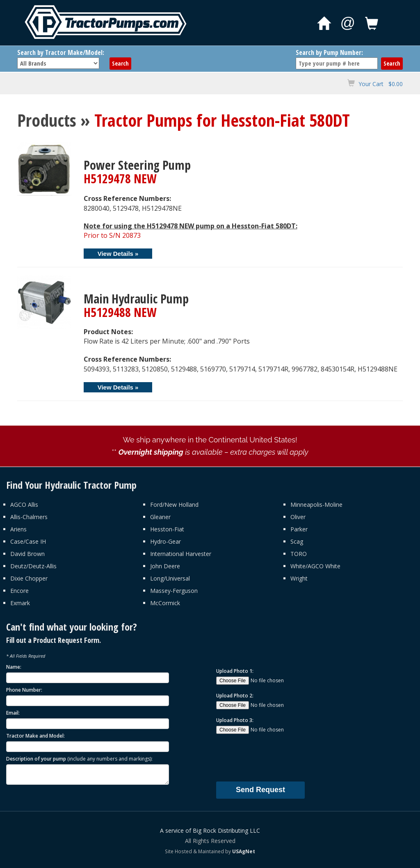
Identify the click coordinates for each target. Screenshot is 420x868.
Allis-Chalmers (29, 517)
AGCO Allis (24, 505)
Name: (14, 667)
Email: (13, 713)
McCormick (165, 603)
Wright (299, 578)
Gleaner (160, 517)
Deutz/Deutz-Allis (33, 566)
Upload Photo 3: (235, 720)
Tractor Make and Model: (35, 736)
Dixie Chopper (29, 578)
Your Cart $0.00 (381, 84)
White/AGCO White (315, 566)
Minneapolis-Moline (316, 505)
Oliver (298, 517)
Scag (297, 541)
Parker (299, 529)
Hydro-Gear (165, 541)
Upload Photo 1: (235, 671)
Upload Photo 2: (235, 696)
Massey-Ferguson (174, 591)
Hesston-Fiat (167, 529)
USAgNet (244, 851)
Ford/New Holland (174, 505)
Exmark (20, 603)
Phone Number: (24, 690)
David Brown (27, 554)
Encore (19, 591)
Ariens (18, 529)
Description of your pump (79, 759)
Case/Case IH (28, 541)
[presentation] (278, 757)
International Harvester (181, 554)
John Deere (165, 566)
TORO (299, 554)
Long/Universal (170, 578)
